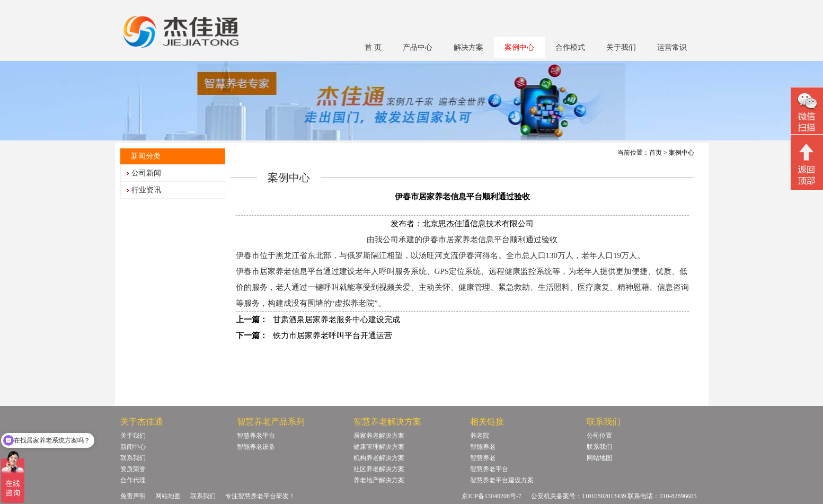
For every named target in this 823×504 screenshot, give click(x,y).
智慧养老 (483, 458)
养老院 (480, 436)
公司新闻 (146, 173)
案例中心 (519, 47)
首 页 (373, 47)
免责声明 (133, 496)
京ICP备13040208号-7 (492, 496)
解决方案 (468, 47)
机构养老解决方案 (379, 458)
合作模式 (570, 47)
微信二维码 (807, 112)
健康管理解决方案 (379, 447)
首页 (656, 153)
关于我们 (621, 47)
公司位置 (599, 436)
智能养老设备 (256, 447)
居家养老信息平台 (291, 271)
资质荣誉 (133, 469)
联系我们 (133, 458)
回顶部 (807, 164)
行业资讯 (146, 190)
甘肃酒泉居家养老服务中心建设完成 (337, 320)
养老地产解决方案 (379, 480)
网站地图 (599, 458)
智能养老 (483, 447)
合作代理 (133, 480)
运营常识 (672, 47)
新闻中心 (133, 447)
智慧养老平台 (256, 436)
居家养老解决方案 (379, 436)
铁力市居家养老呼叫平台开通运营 (333, 335)
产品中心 (418, 47)
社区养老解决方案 (379, 469)
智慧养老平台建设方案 (502, 480)
